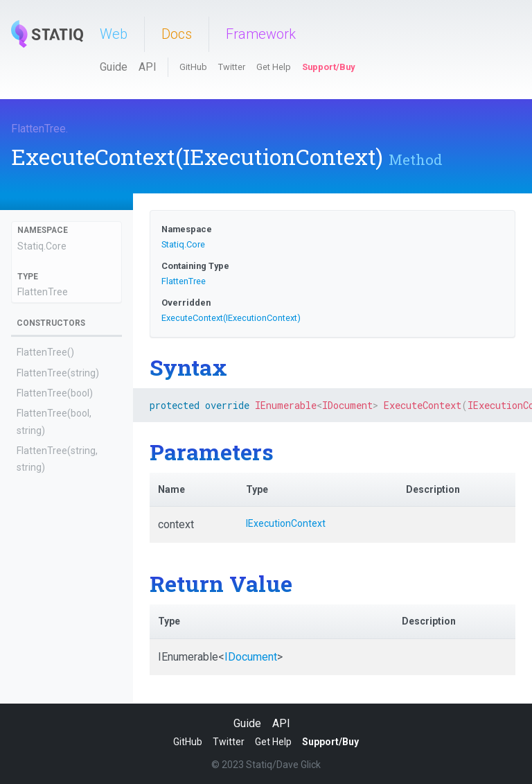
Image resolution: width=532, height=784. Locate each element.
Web (114, 34)
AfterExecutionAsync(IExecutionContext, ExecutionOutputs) (63, 601)
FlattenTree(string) (58, 373)
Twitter (232, 67)
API (148, 67)
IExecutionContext (286, 523)
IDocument (251, 657)
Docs (177, 34)
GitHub (193, 67)
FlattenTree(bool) (55, 393)
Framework (261, 34)
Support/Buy (328, 67)
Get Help (274, 67)
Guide (114, 67)
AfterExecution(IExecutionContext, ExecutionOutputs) (59, 547)
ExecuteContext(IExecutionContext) (231, 318)
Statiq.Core (42, 246)
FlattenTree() (45, 352)
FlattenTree (38, 129)
